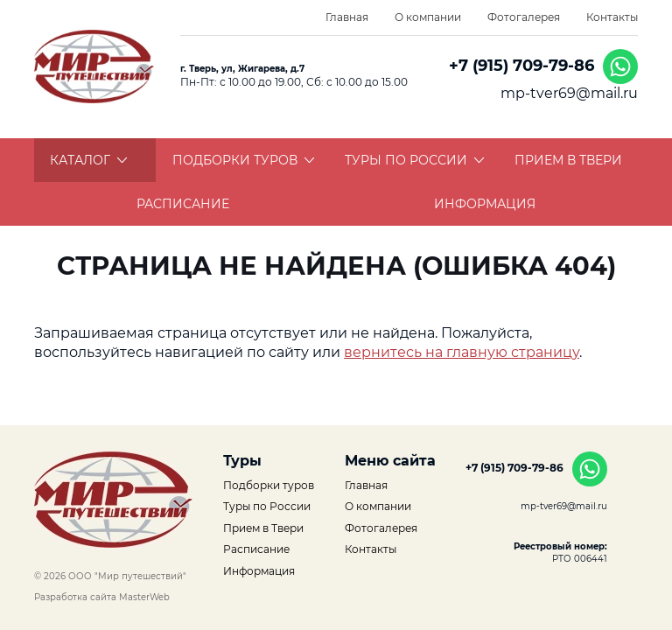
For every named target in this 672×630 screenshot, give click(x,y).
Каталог (89, 160)
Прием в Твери (568, 160)
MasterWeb (144, 597)
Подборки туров (244, 160)
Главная (347, 17)
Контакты (612, 17)
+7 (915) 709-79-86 (521, 66)
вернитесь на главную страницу (462, 352)
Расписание (183, 204)
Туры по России (415, 160)
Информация (485, 204)
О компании (428, 17)
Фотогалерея (524, 17)
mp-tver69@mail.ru (569, 93)
